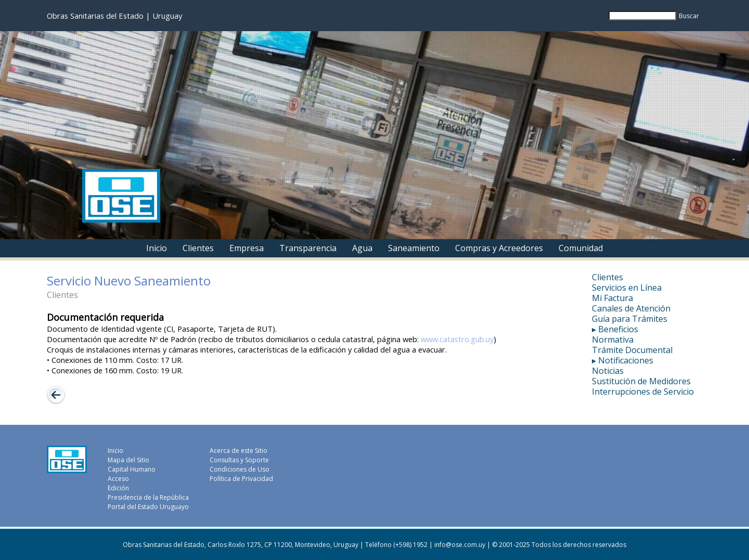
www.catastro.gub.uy (457, 339)
